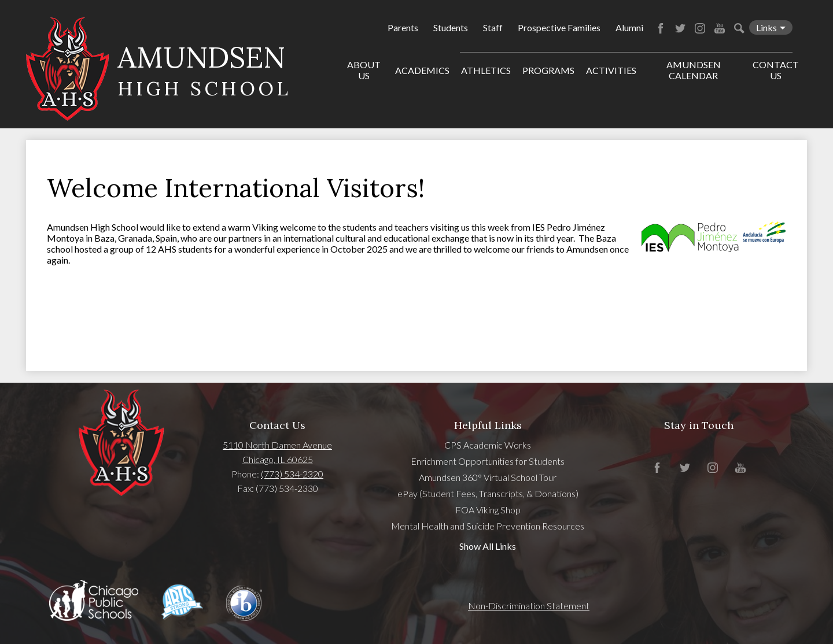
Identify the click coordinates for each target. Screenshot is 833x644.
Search (739, 28)
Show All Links (488, 546)
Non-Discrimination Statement (529, 606)
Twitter (680, 28)
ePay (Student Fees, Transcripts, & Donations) (488, 493)
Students (451, 27)
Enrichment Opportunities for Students (488, 461)
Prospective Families (559, 27)
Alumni (629, 27)
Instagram (700, 28)
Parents (403, 27)
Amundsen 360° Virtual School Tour (488, 477)
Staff (493, 27)
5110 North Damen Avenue (277, 445)
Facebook (661, 28)
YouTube (720, 28)
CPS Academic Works (488, 445)
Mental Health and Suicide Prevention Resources (488, 526)
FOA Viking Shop (488, 510)
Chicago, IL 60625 (278, 459)
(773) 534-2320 (292, 474)
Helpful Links (488, 425)
